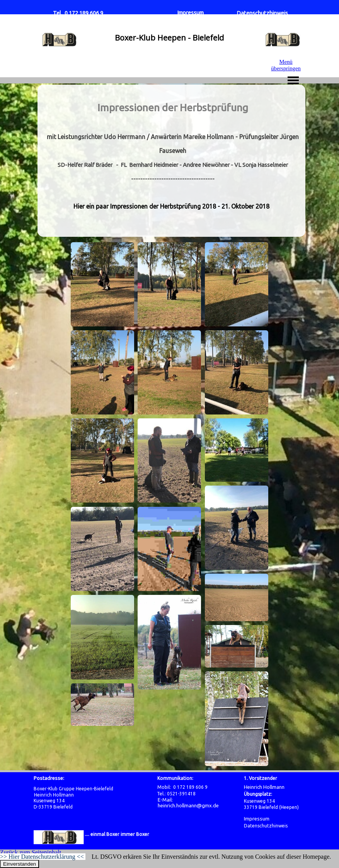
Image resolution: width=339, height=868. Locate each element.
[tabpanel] (173, 161)
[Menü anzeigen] (293, 80)
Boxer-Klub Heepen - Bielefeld (169, 38)
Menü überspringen (286, 65)
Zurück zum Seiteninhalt (31, 852)
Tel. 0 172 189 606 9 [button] (78, 13)
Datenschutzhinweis (262, 13)
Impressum (190, 13)
